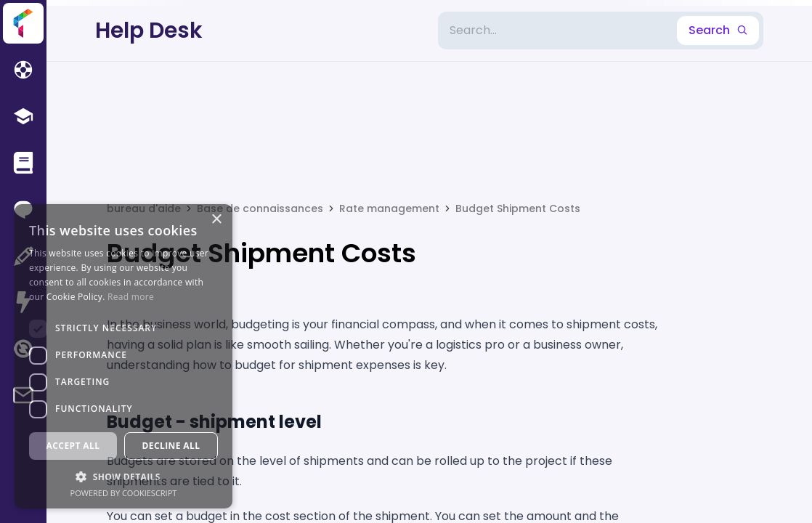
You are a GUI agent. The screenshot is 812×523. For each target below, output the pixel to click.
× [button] (216, 220)
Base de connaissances (260, 208)
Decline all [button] (171, 446)
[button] (123, 477)
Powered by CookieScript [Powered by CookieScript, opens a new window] (124, 493)
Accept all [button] (73, 446)
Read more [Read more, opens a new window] (131, 297)
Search (718, 30)
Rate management (389, 208)
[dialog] (123, 356)
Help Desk (149, 31)
